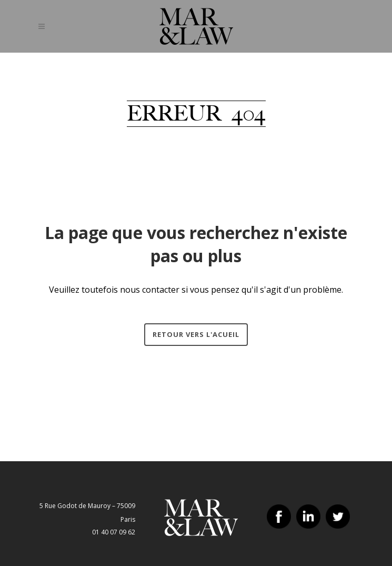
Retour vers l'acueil (196, 334)
